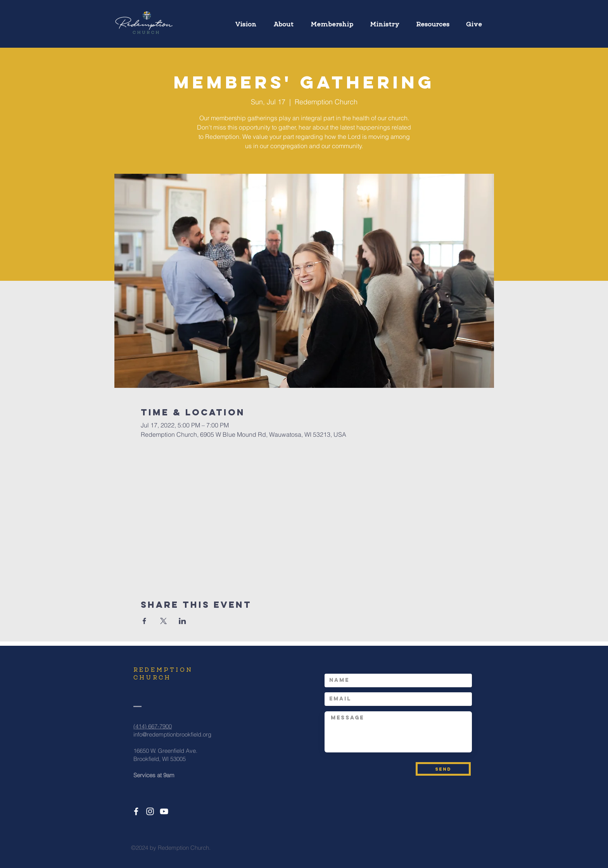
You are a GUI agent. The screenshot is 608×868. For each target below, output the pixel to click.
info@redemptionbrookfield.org (172, 734)
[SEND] (443, 769)
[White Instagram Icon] (150, 811)
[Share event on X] (163, 621)
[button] (384, 21)
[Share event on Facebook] (144, 621)
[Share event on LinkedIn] (182, 621)
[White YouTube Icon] (164, 811)
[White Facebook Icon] (136, 811)
